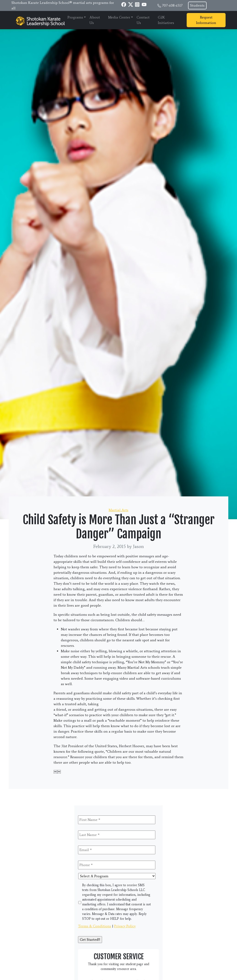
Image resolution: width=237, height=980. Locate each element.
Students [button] (197, 5)
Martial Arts (118, 510)
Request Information (206, 20)
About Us (95, 20)
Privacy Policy (125, 926)
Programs (75, 17)
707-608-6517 (172, 5)
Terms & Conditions (95, 926)
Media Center (119, 17)
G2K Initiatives (166, 20)
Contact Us (143, 20)
